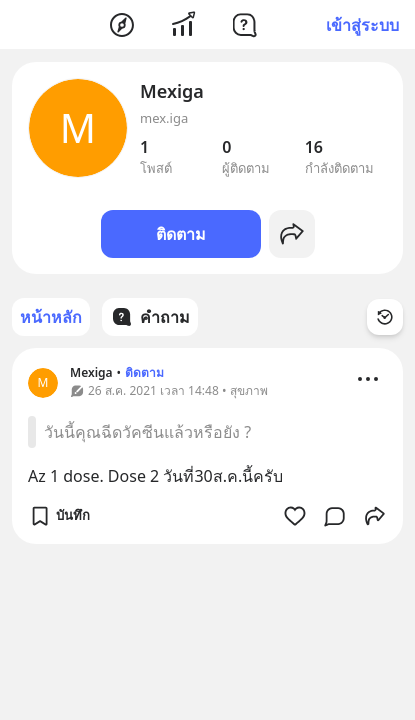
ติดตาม (181, 234)
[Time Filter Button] (385, 317)
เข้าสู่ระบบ (362, 25)
